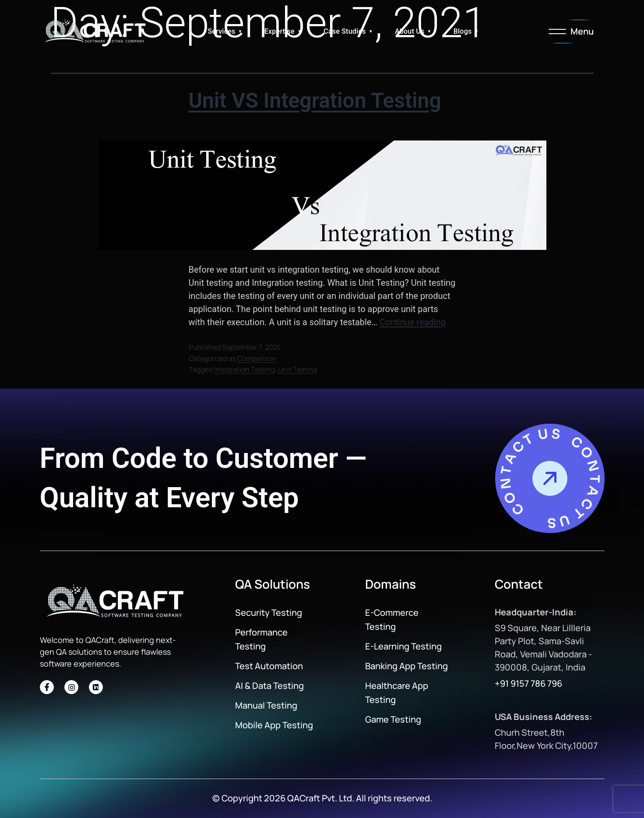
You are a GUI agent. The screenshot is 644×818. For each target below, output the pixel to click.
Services (221, 31)
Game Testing (393, 719)
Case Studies (345, 31)
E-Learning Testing (403, 646)
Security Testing (269, 613)
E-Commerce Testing (392, 620)
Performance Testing (261, 639)
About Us (410, 31)
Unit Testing (297, 369)
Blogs (463, 31)
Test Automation (269, 666)
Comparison (257, 358)
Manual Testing (266, 705)
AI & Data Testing (269, 686)
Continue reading (413, 322)
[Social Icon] (47, 687)
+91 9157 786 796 (528, 683)
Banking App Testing (406, 666)
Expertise (280, 31)
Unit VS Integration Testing (315, 100)
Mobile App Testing (274, 725)
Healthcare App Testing (397, 693)
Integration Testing (244, 369)
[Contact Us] (550, 478)
